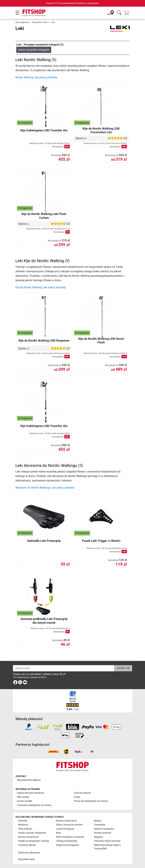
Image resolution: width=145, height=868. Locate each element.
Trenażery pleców (27, 845)
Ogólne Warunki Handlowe (30, 793)
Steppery (99, 837)
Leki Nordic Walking (33, 60)
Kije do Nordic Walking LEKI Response (44, 340)
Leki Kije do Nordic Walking (40, 261)
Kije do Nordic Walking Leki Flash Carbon (44, 216)
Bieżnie (98, 821)
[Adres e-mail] (64, 668)
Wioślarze (23, 825)
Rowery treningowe (104, 829)
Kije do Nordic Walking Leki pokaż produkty (41, 287)
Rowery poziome (102, 833)
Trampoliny (100, 825)
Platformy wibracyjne (29, 853)
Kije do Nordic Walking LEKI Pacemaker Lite (101, 130)
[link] (15, 683)
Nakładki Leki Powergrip (44, 541)
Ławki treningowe (65, 829)
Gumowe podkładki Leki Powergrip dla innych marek (44, 621)
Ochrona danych (82, 793)
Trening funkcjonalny (67, 841)
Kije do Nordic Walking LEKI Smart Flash (101, 340)
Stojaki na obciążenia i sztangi (33, 841)
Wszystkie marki (40, 22)
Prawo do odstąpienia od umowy (91, 801)
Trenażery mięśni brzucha (107, 841)
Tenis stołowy (25, 829)
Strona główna (22, 22)
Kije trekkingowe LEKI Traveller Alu (44, 130)
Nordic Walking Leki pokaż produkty (36, 77)
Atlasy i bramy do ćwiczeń (69, 825)
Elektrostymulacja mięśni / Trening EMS (108, 847)
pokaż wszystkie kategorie (34, 50)
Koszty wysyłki (24, 801)
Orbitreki (22, 821)
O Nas (77, 797)
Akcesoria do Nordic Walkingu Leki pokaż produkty (45, 488)
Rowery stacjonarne (66, 821)
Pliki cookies (23, 797)
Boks (59, 833)
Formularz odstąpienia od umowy (34, 805)
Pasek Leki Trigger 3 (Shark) (101, 541)
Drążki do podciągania (67, 845)
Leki (53, 22)
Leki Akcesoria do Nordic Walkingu (46, 466)
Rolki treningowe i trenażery (70, 837)
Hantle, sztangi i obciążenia (32, 833)
